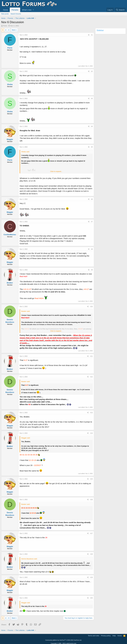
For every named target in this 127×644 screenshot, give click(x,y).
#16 (91, 500)
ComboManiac (10, 234)
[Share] (89, 35)
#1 (92, 35)
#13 (91, 413)
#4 (92, 126)
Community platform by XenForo (63, 640)
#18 (91, 554)
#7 (92, 222)
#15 (91, 479)
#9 (92, 270)
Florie (5, 26)
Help (114, 636)
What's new (27, 10)
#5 (92, 147)
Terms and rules (94, 636)
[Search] (120, 10)
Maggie (10, 139)
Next (13, 30)
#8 (92, 249)
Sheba (10, 84)
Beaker (10, 283)
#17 (91, 533)
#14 (91, 433)
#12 (91, 377)
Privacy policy (106, 636)
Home (5, 10)
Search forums (16, 14)
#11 (91, 356)
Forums (15, 10)
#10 (91, 307)
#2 (92, 71)
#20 (91, 598)
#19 (91, 577)
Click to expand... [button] (56, 171)
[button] (33, 10)
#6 (92, 199)
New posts (5, 14)
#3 (92, 99)
